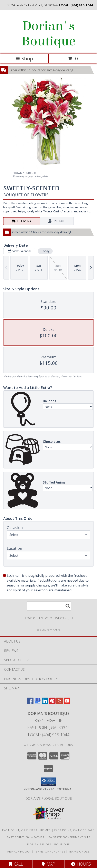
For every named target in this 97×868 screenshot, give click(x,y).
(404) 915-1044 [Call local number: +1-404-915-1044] (82, 5)
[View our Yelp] (60, 703)
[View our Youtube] (67, 703)
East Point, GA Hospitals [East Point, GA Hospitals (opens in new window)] (75, 830)
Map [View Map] (48, 864)
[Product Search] (49, 606)
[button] (48, 782)
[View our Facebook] (30, 703)
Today (45, 251)
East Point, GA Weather (26, 837)
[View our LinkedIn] (45, 703)
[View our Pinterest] (52, 703)
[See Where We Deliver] (49, 629)
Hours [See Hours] (81, 864)
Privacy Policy (19, 851)
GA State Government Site (69, 837)
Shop (24, 58)
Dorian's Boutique (48, 34)
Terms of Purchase (50, 851)
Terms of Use (79, 851)
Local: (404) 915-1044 (49, 735)
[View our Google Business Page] (38, 703)
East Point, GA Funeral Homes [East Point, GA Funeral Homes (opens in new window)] (26, 830)
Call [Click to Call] (16, 864)
